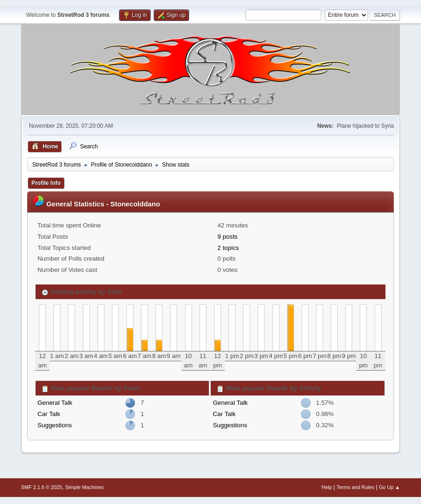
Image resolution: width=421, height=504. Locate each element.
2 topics (228, 248)
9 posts (227, 237)
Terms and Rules (356, 487)
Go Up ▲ (389, 487)
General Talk (55, 403)
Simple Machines (84, 487)
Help (327, 487)
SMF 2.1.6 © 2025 (42, 487)
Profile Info (46, 183)
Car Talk (49, 414)
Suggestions (55, 425)
